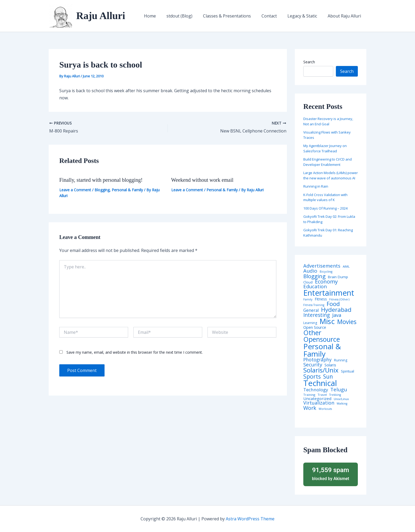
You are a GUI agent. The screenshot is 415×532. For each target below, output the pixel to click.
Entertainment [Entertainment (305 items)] (329, 293)
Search (309, 62)
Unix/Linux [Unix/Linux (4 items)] (341, 399)
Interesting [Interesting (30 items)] (317, 315)
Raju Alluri (101, 16)
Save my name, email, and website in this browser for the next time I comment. (135, 352)
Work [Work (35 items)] (310, 408)
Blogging (102, 190)
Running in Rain (316, 186)
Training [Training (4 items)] (309, 395)
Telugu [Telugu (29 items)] (339, 390)
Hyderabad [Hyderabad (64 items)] (336, 309)
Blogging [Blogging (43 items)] (314, 276)
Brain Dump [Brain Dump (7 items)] (338, 277)
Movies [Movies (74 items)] (347, 322)
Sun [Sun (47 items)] (328, 377)
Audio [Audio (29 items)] (310, 271)
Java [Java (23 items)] (337, 315)
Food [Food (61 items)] (333, 304)
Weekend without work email (202, 180)
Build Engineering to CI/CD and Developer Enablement (328, 162)
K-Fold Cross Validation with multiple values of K (325, 197)
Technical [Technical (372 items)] (320, 383)
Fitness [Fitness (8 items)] (321, 299)
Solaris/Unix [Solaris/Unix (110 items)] (321, 370)
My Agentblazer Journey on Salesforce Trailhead (325, 148)
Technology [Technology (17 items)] (316, 390)
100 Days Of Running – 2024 (325, 208)
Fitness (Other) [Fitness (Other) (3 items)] (339, 300)
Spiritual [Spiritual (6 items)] (348, 371)
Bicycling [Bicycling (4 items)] (326, 272)
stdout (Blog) (189, 16)
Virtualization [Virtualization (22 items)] (319, 403)
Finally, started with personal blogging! (101, 180)
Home (162, 16)
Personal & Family (127, 190)
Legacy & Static (305, 16)
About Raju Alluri (345, 16)
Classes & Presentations (234, 16)
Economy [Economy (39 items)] (326, 281)
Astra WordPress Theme (250, 519)
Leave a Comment (75, 190)
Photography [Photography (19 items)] (317, 360)
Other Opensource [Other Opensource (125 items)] (322, 336)
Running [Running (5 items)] (341, 360)
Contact (274, 16)
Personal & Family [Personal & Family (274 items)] (322, 350)
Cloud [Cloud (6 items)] (308, 282)
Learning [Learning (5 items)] (310, 323)
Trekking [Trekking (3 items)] (335, 395)
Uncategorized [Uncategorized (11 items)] (317, 399)
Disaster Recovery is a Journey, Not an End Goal (328, 121)
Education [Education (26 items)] (315, 287)
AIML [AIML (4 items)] (346, 267)
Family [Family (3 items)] (308, 300)
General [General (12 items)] (311, 311)
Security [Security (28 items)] (313, 365)
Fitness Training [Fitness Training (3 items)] (314, 305)
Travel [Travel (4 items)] (322, 395)
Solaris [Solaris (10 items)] (330, 365)
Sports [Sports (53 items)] (312, 376)
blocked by (331, 474)
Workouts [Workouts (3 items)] (325, 409)
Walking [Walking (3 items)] (342, 404)
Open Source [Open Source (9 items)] (315, 327)
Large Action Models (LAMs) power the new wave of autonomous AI (331, 175)
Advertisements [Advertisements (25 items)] (322, 266)
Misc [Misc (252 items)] (327, 321)
